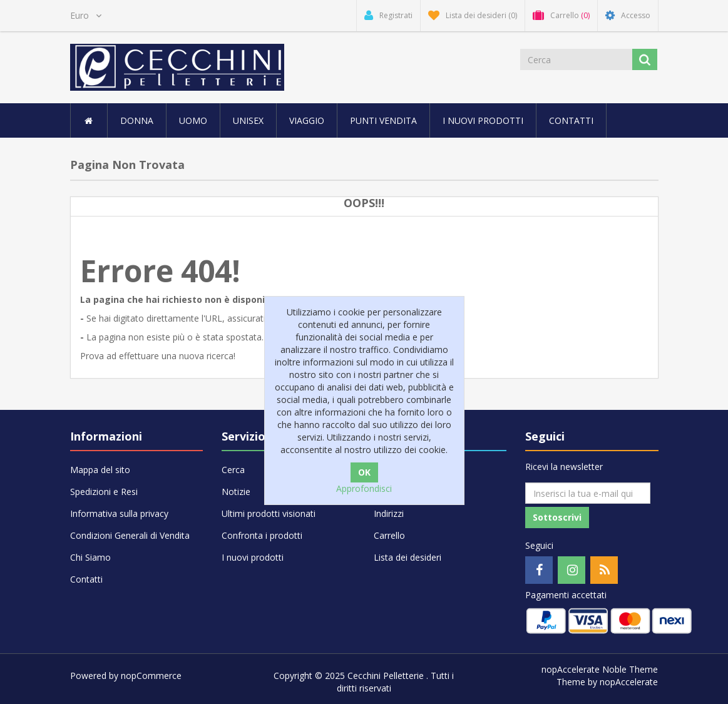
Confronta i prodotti (262, 535)
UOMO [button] (193, 120)
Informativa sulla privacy (119, 513)
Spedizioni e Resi (104, 492)
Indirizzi (389, 513)
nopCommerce (151, 676)
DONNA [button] (137, 120)
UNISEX (248, 120)
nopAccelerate (629, 682)
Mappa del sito (100, 470)
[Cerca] (576, 59)
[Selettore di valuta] (86, 16)
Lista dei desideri (408, 557)
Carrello (389, 535)
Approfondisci (364, 488)
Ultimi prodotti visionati (269, 513)
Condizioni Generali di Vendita (130, 535)
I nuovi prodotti (483, 120)
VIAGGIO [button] (307, 120)
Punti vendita (383, 120)
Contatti (571, 120)
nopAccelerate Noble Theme (600, 669)
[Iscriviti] (588, 493)
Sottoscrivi (557, 517)
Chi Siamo (90, 557)
